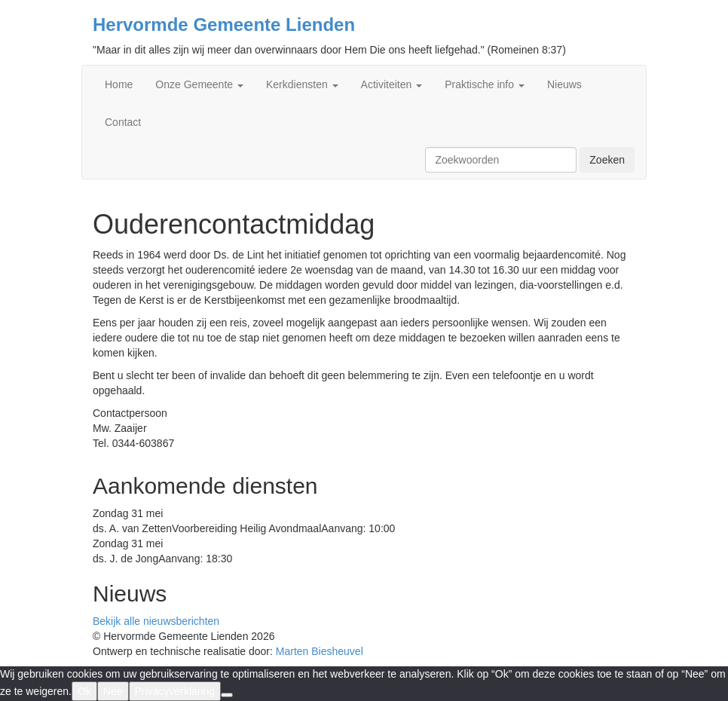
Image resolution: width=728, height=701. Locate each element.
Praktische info (485, 84)
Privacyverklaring (175, 691)
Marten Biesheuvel (320, 651)
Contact (123, 122)
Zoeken (607, 160)
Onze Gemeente (199, 84)
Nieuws (564, 84)
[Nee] (227, 695)
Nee (113, 691)
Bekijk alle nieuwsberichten (156, 621)
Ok (84, 691)
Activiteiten (392, 84)
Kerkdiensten (302, 84)
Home (119, 84)
